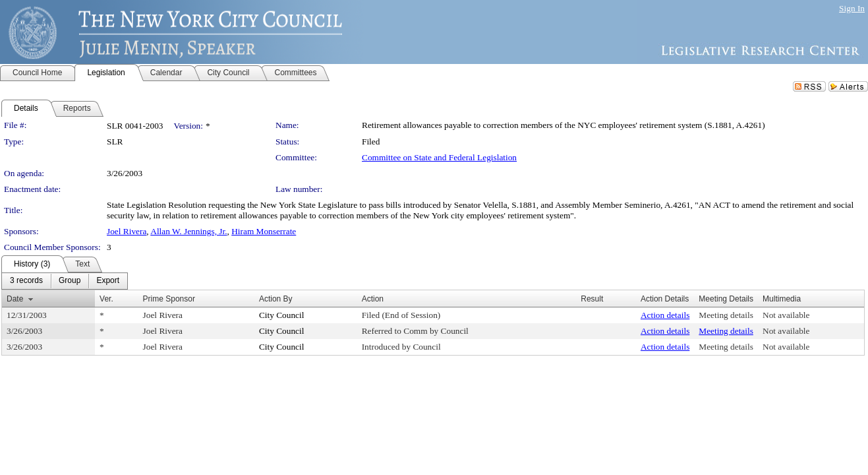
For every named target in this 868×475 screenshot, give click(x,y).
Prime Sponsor (169, 299)
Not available (786, 315)
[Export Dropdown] (108, 281)
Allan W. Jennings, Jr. (188, 231)
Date (15, 299)
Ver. (106, 299)
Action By (276, 299)
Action (373, 299)
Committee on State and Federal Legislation (439, 157)
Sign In (852, 8)
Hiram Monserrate (264, 231)
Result (592, 299)
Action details (665, 315)
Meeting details (726, 315)
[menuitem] (26, 281)
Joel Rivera (127, 231)
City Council (282, 315)
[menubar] (65, 281)
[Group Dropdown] (70, 281)
